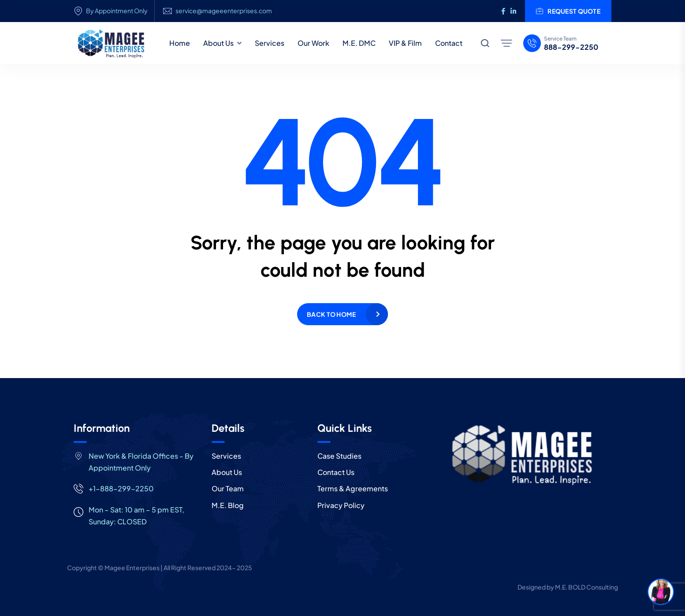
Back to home (331, 314)
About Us (218, 43)
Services (270, 43)
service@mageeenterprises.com (224, 11)
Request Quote (568, 11)
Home (180, 43)
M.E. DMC (359, 43)
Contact (449, 43)
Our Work (313, 43)
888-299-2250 (571, 47)
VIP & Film (405, 43)
